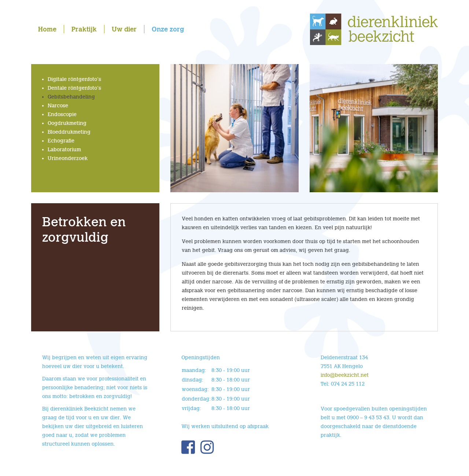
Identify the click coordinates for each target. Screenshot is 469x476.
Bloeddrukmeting (69, 132)
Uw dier (124, 29)
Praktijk (84, 29)
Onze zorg (168, 29)
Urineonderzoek (68, 158)
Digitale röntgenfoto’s (74, 79)
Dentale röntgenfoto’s (74, 88)
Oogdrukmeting (67, 123)
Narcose (58, 106)
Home (47, 29)
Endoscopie (62, 114)
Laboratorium (64, 150)
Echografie (61, 141)
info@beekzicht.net (345, 375)
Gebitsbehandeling (71, 97)
